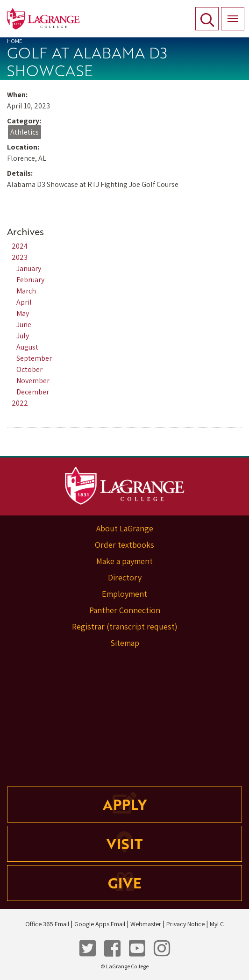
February (30, 280)
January (29, 268)
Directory (125, 577)
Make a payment (124, 561)
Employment (124, 594)
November (33, 381)
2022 (20, 403)
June (24, 325)
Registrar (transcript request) (125, 626)
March (26, 291)
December (33, 392)
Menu (229, 14)
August (27, 347)
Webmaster (146, 924)
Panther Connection (125, 610)
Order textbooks (124, 545)
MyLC (217, 924)
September (34, 358)
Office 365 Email (47, 924)
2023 (20, 257)
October (29, 369)
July (23, 336)
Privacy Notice (185, 924)
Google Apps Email (100, 924)
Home (14, 41)
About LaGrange (125, 528)
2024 (20, 246)
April (24, 302)
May (23, 313)
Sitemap (125, 643)
